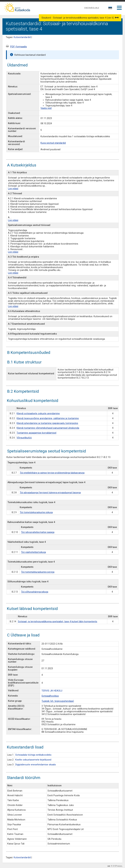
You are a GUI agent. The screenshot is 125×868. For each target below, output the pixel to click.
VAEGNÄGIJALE (92, 8)
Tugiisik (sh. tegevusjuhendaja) (58, 701)
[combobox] (110, 9)
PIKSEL (120, 866)
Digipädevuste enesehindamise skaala (35, 765)
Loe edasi (13, 189)
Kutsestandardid (22, 37)
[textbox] (110, 9)
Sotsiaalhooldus (50, 696)
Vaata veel (46, 108)
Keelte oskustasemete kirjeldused (33, 760)
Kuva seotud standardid (53, 143)
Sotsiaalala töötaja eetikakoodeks (33, 755)
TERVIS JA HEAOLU (52, 691)
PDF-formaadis (18, 47)
